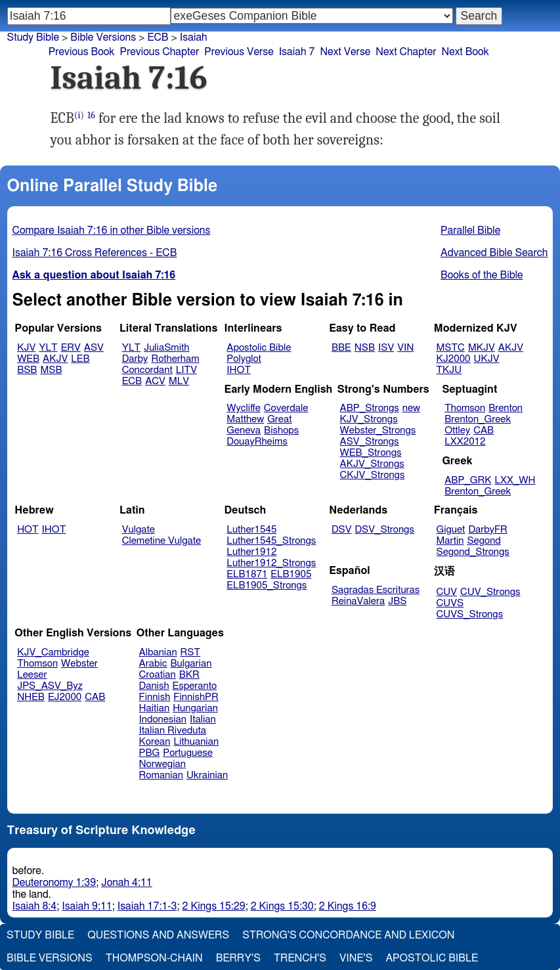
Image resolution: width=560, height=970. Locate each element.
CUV (447, 592)
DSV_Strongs (384, 530)
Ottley (457, 430)
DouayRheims (257, 442)
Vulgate (139, 530)
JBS (397, 601)
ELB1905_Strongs (267, 585)
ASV (94, 348)
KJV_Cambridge (53, 652)
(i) (79, 115)
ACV (155, 381)
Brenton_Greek (478, 419)
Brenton (506, 408)
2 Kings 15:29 (214, 906)
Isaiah (194, 37)
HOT (28, 530)
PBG (150, 753)
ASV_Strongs (370, 442)
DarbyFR (488, 530)
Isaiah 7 (297, 52)
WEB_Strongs (371, 453)
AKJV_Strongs (372, 464)
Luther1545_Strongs (271, 541)
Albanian (158, 652)
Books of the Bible (482, 275)
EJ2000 (65, 697)
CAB (484, 430)
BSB (27, 370)
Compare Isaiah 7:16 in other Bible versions (112, 231)
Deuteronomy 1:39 (54, 883)
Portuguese (188, 753)
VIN (405, 348)
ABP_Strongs (370, 408)
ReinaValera (358, 601)
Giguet (451, 530)
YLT (48, 348)
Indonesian (163, 719)
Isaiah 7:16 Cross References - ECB (95, 253)
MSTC (451, 348)
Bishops (281, 430)
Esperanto (195, 686)
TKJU (449, 370)
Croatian (158, 675)
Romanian (161, 775)
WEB (28, 359)
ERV (71, 348)
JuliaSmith (166, 348)
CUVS (450, 603)
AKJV (55, 359)
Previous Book (82, 52)
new (411, 408)
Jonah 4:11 (127, 883)
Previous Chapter (160, 52)
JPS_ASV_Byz (50, 686)
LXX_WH (515, 480)
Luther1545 (251, 530)
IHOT (239, 370)
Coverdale (286, 408)
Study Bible (33, 37)
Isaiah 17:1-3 (147, 906)
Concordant (147, 370)
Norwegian (162, 764)
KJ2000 (454, 359)
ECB (158, 37)
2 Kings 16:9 (348, 906)
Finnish (155, 697)
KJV (26, 348)
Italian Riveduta (173, 731)
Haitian (155, 708)
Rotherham (175, 359)
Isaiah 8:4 (35, 906)
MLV (179, 381)
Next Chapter (406, 52)
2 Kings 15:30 (282, 906)
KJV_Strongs (369, 419)
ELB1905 (291, 574)
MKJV (482, 348)
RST (191, 652)
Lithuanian (196, 742)
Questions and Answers (158, 935)
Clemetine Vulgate (162, 541)
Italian (203, 719)
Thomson (465, 408)
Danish (154, 686)
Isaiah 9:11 (87, 906)
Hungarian (195, 708)
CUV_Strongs (490, 592)
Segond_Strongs (473, 552)
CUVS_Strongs (470, 614)
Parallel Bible (470, 231)
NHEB (31, 697)
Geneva (244, 430)
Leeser (32, 675)
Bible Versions (103, 37)
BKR (189, 675)
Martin (450, 541)
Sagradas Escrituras (376, 590)
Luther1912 (251, 552)
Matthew (245, 419)
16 (91, 115)
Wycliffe (243, 408)
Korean (155, 742)
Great (279, 419)
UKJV (487, 359)
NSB (365, 348)
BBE (341, 348)
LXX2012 (465, 442)
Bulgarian (191, 664)
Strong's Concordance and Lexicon (348, 935)
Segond (484, 541)
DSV (342, 530)
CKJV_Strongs (373, 475)
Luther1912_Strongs (271, 563)
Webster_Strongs (378, 430)
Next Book (465, 52)
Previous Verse (239, 52)
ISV (386, 348)
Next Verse (345, 52)
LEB (80, 359)
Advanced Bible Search (494, 253)
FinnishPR (196, 697)
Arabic (153, 664)
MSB (51, 370)
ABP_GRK (468, 480)
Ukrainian (207, 775)
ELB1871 (247, 574)
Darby (135, 359)
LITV (186, 370)
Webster (79, 664)
